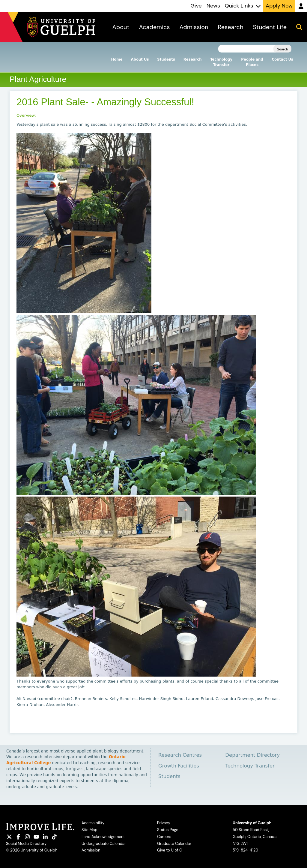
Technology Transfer (221, 62)
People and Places (252, 62)
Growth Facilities (179, 766)
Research (193, 59)
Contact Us (283, 59)
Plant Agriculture (38, 79)
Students (166, 59)
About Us (140, 59)
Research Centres (180, 755)
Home (117, 59)
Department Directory (252, 755)
